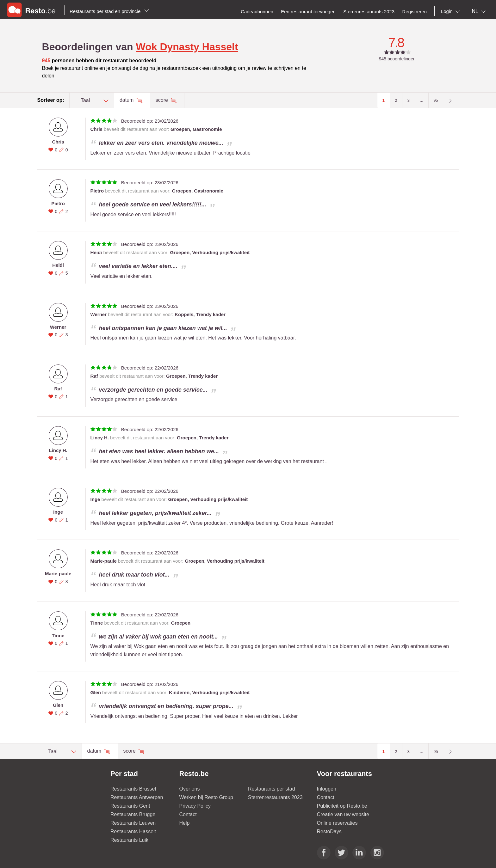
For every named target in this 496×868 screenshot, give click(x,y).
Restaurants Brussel (133, 789)
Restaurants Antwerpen (137, 797)
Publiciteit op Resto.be (342, 806)
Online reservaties (337, 823)
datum (127, 100)
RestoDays (329, 831)
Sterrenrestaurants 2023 (275, 797)
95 (436, 100)
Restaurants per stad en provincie (109, 11)
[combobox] (452, 11)
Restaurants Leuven (133, 823)
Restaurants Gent (130, 806)
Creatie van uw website (343, 814)
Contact (188, 814)
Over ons (190, 789)
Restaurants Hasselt (133, 831)
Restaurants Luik (129, 840)
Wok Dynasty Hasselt (187, 47)
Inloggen (327, 789)
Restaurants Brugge (133, 814)
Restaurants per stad (272, 789)
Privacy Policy (195, 806)
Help (185, 823)
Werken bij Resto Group (206, 797)
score (163, 100)
